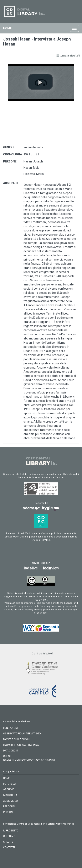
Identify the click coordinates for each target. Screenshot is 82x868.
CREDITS (8, 842)
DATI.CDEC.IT (11, 751)
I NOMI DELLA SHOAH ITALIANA (21, 745)
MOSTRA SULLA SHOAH (17, 739)
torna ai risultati (68, 55)
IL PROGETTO (11, 831)
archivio (9, 789)
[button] (40, 82)
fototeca (9, 784)
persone (9, 812)
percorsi (9, 807)
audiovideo (11, 801)
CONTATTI (9, 847)
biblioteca (10, 795)
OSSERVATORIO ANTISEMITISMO (22, 734)
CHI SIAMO (9, 836)
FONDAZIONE (11, 728)
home (7, 28)
